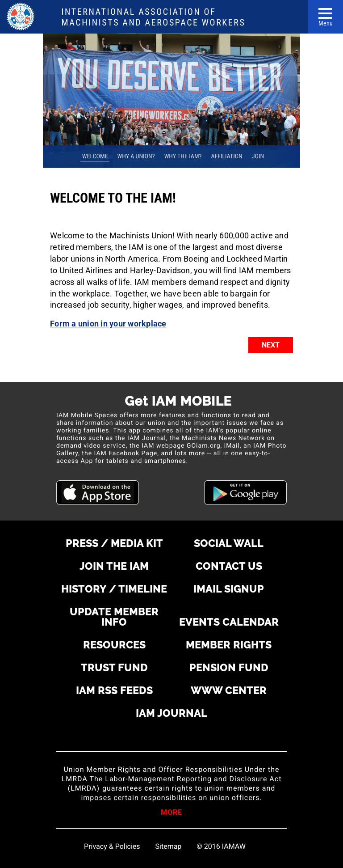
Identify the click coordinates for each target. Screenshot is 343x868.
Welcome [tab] (95, 157)
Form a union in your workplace (108, 324)
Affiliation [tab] (226, 157)
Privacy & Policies (112, 847)
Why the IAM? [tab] (183, 157)
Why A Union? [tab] (136, 157)
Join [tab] (258, 157)
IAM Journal (171, 713)
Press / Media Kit (114, 543)
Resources (114, 645)
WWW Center (229, 690)
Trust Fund (114, 668)
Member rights (229, 645)
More (171, 813)
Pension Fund (229, 668)
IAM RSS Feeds (114, 690)
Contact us (229, 566)
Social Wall (229, 543)
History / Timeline (114, 589)
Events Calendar (229, 622)
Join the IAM (114, 566)
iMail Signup (229, 589)
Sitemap (169, 847)
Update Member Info (114, 617)
